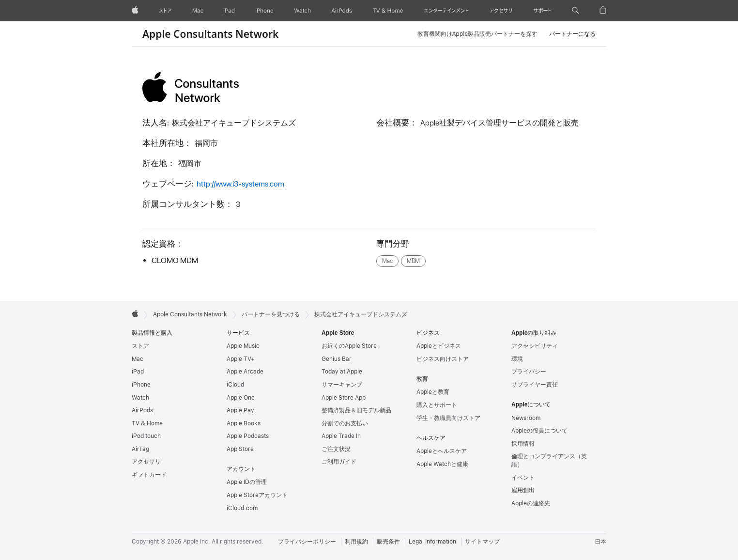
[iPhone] (264, 11)
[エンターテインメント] (446, 11)
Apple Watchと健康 (442, 464)
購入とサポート (437, 405)
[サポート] (542, 11)
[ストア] (165, 11)
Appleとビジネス (439, 346)
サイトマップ (482, 542)
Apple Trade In (341, 436)
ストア (140, 346)
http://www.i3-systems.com (240, 184)
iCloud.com (242, 508)
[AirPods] (342, 11)
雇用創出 (523, 490)
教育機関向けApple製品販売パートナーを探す (477, 34)
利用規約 (356, 542)
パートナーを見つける (271, 314)
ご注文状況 (336, 449)
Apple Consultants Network (210, 34)
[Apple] (135, 11)
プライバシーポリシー (307, 542)
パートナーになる (572, 34)
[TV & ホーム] (388, 11)
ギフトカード (149, 475)
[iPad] (229, 11)
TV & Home (147, 423)
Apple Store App (344, 398)
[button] (576, 11)
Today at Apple (342, 372)
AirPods (142, 410)
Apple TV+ (241, 359)
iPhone (141, 385)
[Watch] (302, 11)
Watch (140, 398)
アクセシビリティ (535, 346)
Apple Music (243, 346)
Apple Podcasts (248, 436)
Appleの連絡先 (531, 503)
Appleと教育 (433, 392)
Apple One (241, 398)
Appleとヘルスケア (442, 451)
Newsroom (526, 418)
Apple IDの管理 (247, 482)
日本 (600, 542)
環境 (517, 359)
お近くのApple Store (349, 346)
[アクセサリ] (501, 11)
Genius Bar (337, 359)
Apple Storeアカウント (257, 495)
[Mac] (198, 11)
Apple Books (244, 423)
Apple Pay (240, 410)
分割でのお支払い (345, 423)
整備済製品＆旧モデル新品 (356, 410)
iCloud (235, 385)
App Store (240, 449)
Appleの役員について (539, 431)
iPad (138, 372)
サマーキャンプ (342, 385)
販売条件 (388, 542)
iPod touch (146, 436)
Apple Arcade (245, 372)
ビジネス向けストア (443, 359)
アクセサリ (146, 462)
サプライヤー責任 (535, 385)
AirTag (140, 449)
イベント (523, 478)
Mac (138, 359)
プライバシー (529, 372)
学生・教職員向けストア (448, 418)
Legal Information (432, 542)
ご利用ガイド (339, 462)
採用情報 (523, 444)
